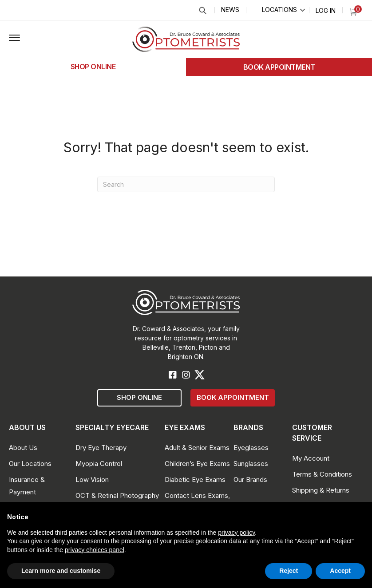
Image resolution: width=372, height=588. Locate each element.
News (230, 10)
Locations (279, 10)
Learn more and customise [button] (61, 571)
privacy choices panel (95, 550)
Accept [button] (340, 571)
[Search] (186, 184)
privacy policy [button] (236, 533)
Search (202, 10)
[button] (14, 38)
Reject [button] (289, 571)
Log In (326, 10)
